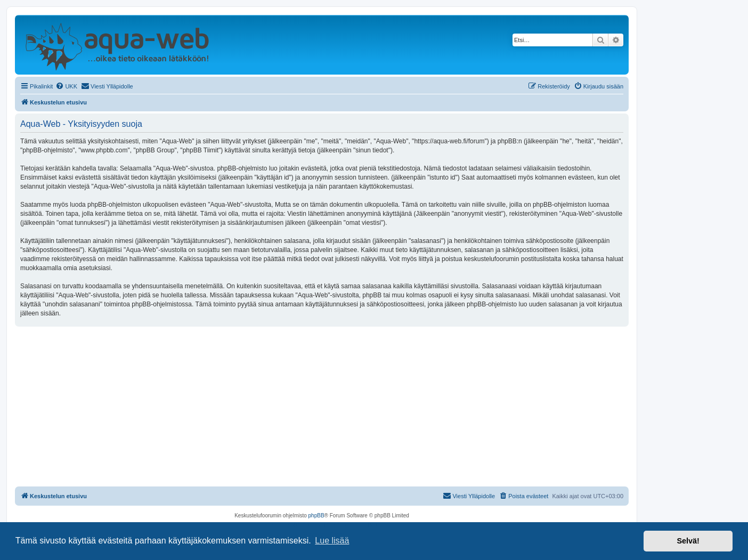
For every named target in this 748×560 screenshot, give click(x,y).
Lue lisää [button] (332, 541)
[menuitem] (66, 86)
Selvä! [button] (688, 541)
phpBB (316, 516)
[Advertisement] (322, 407)
